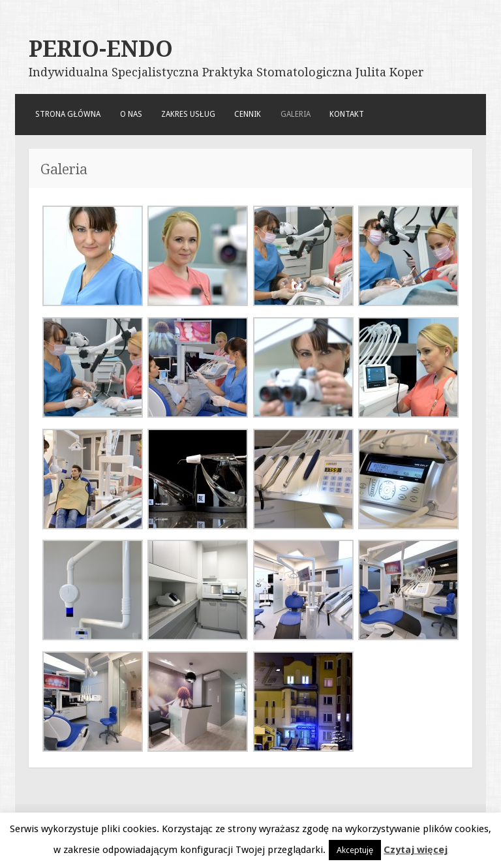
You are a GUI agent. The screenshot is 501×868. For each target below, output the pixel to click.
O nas (131, 114)
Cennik (248, 114)
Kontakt (347, 114)
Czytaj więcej (415, 850)
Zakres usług (188, 114)
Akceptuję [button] (355, 850)
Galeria (296, 114)
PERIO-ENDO (101, 49)
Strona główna (68, 114)
